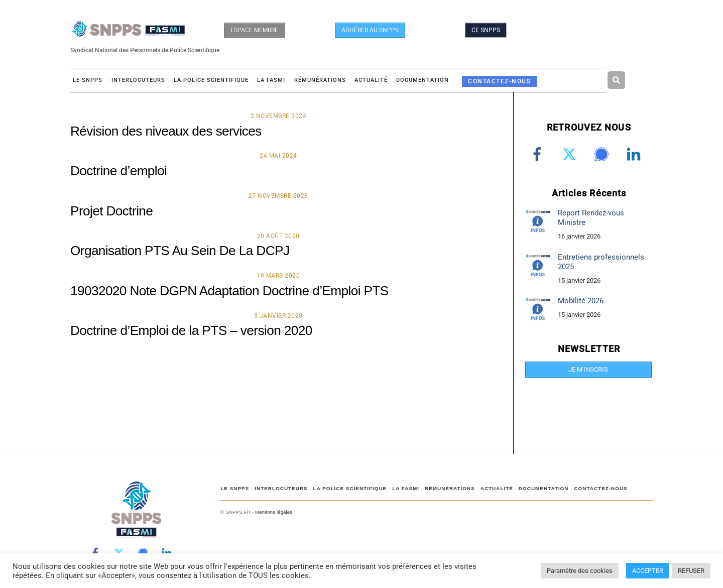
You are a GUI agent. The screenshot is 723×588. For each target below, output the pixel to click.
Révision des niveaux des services (166, 131)
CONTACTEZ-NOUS (499, 81)
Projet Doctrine (111, 211)
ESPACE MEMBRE (254, 30)
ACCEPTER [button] (648, 571)
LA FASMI (271, 80)
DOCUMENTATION (423, 80)
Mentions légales (274, 512)
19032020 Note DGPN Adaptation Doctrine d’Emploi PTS (229, 291)
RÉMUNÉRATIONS (320, 80)
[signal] (603, 154)
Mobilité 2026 (581, 301)
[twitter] (571, 154)
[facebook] (539, 154)
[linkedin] (635, 154)
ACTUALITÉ (371, 80)
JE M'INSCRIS (588, 369)
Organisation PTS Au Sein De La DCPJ (180, 251)
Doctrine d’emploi (118, 171)
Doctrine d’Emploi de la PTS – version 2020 (191, 330)
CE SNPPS (486, 30)
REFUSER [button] (691, 571)
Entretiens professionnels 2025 (601, 262)
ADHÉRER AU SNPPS (370, 30)
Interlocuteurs (138, 80)
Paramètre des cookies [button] (580, 571)
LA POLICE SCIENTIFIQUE (211, 80)
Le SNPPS (88, 80)
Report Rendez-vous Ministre (591, 218)
